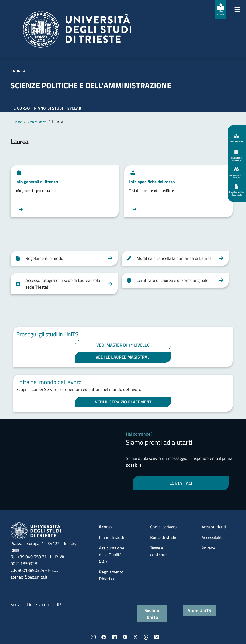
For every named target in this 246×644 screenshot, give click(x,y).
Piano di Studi (49, 108)
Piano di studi (111, 537)
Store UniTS (199, 610)
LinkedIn (114, 637)
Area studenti (37, 122)
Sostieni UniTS (152, 614)
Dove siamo (38, 605)
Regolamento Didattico (111, 575)
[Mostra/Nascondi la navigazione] (237, 9)
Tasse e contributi (159, 551)
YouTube (125, 637)
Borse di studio (164, 537)
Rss (157, 637)
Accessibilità (213, 537)
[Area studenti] (221, 9)
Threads (146, 637)
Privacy (208, 548)
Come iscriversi (164, 527)
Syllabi (75, 108)
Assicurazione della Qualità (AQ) (112, 555)
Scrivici (17, 605)
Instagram (93, 637)
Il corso (21, 108)
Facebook (104, 637)
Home (18, 122)
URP (57, 605)
